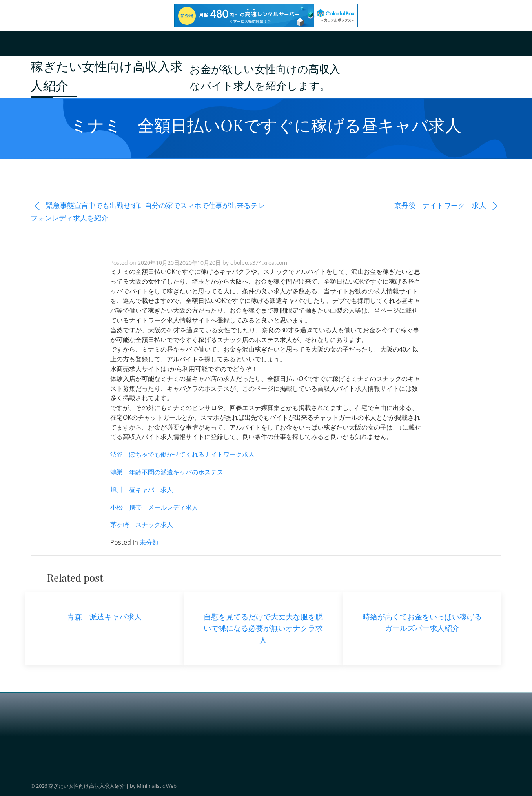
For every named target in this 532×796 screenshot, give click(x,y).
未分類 (149, 542)
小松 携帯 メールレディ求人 (154, 507)
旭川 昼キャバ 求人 (142, 490)
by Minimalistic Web (153, 786)
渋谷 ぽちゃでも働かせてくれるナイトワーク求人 (182, 454)
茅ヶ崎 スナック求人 (142, 525)
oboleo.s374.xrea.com (259, 263)
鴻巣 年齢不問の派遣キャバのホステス (167, 472)
